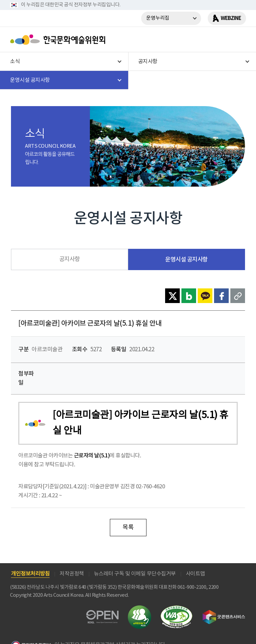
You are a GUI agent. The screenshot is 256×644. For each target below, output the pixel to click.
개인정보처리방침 (30, 574)
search (221, 40)
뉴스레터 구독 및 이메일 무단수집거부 (135, 574)
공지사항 (70, 259)
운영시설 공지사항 (186, 260)
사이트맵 (195, 574)
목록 (128, 527)
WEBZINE (231, 18)
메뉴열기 (238, 40)
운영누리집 (158, 18)
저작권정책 (72, 574)
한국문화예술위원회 (59, 40)
